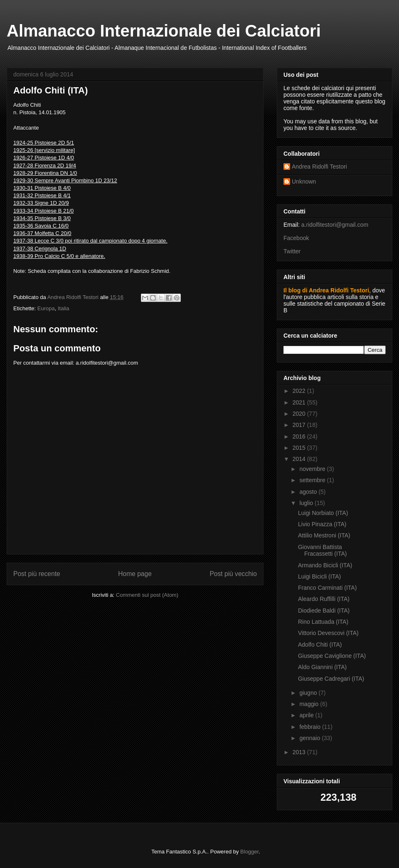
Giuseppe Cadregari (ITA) (331, 679)
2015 (300, 448)
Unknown (304, 181)
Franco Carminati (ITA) (327, 588)
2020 (300, 414)
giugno (309, 693)
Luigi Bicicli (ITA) (319, 576)
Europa (46, 308)
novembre (313, 469)
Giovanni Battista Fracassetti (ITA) (322, 550)
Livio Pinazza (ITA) (322, 524)
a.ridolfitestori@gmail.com (335, 225)
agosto (309, 492)
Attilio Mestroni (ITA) (324, 535)
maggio (310, 704)
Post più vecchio (233, 574)
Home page (135, 574)
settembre (313, 480)
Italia (63, 308)
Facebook (296, 238)
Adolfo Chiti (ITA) (320, 645)
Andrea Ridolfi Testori (319, 167)
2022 (300, 391)
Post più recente (37, 574)
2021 (300, 402)
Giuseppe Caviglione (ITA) (332, 656)
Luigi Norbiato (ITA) (323, 513)
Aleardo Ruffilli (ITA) (324, 599)
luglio (307, 503)
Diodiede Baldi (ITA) (324, 611)
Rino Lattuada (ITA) (323, 622)
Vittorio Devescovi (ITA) (328, 633)
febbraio (310, 727)
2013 (300, 752)
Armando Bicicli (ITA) (325, 565)
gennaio (310, 738)
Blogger (249, 852)
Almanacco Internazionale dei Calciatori (164, 31)
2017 (300, 425)
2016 (300, 436)
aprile (307, 715)
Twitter (292, 251)
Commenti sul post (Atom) (147, 595)
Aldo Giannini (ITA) (322, 667)
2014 (300, 459)
